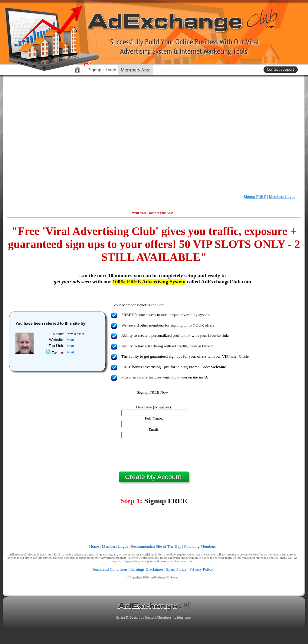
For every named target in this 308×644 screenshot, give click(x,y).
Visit (70, 340)
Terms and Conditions (110, 569)
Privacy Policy (201, 569)
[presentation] (154, 455)
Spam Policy (176, 569)
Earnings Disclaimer (147, 569)
